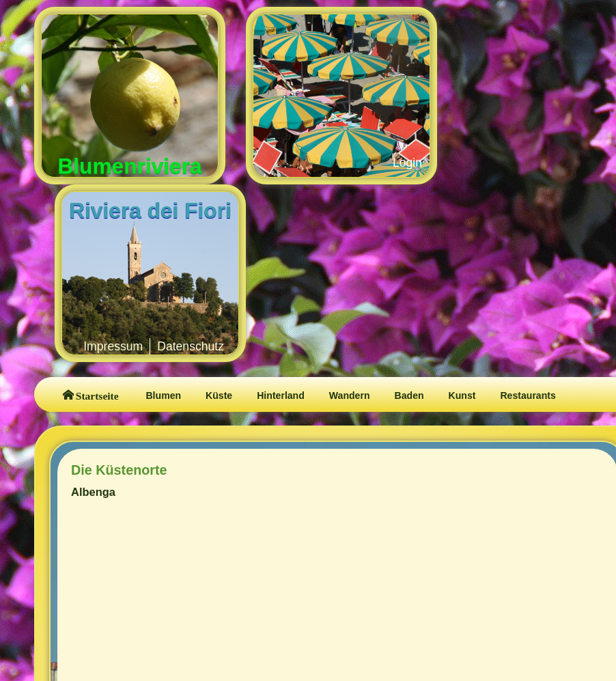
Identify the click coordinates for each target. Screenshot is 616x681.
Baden (409, 395)
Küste (219, 395)
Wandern (350, 395)
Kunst (462, 395)
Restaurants (528, 395)
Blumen (163, 395)
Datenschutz (191, 346)
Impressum (113, 346)
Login (407, 163)
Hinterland (281, 395)
